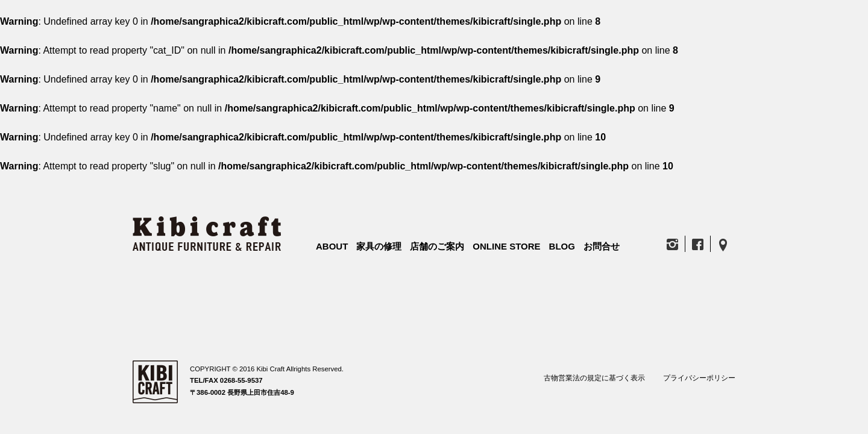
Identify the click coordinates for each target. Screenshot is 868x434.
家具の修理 (379, 246)
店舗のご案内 (437, 246)
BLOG (562, 246)
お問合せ (602, 246)
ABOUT (332, 246)
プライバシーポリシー (699, 378)
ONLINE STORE (506, 246)
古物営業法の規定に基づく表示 (594, 378)
